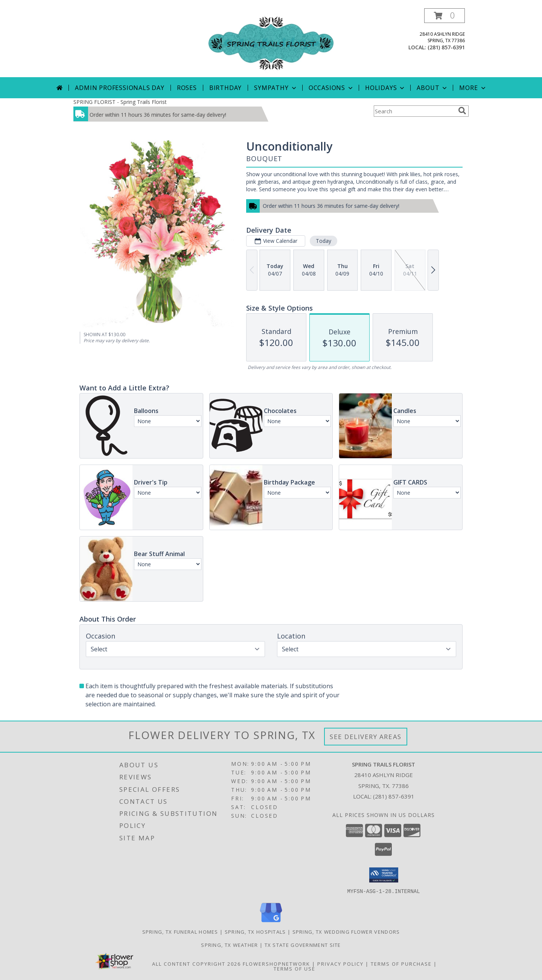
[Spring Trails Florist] (271, 43)
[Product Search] (414, 111)
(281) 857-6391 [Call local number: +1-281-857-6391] (446, 47)
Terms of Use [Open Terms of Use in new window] (295, 968)
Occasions (331, 88)
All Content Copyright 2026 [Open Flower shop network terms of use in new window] (196, 963)
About (432, 88)
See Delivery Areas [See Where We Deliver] (366, 737)
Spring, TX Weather (229, 945)
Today (324, 241)
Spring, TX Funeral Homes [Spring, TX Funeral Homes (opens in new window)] (180, 931)
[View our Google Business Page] (271, 922)
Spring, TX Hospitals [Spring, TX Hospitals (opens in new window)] (255, 931)
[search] (462, 111)
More (473, 88)
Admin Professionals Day (120, 88)
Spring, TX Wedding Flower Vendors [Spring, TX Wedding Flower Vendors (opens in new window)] (346, 931)
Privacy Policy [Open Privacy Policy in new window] (340, 963)
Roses (187, 88)
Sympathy (276, 88)
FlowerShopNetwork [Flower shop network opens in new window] (276, 963)
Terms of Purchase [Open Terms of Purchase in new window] (401, 963)
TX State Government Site (303, 945)
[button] (445, 16)
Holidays (385, 88)
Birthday (225, 88)
